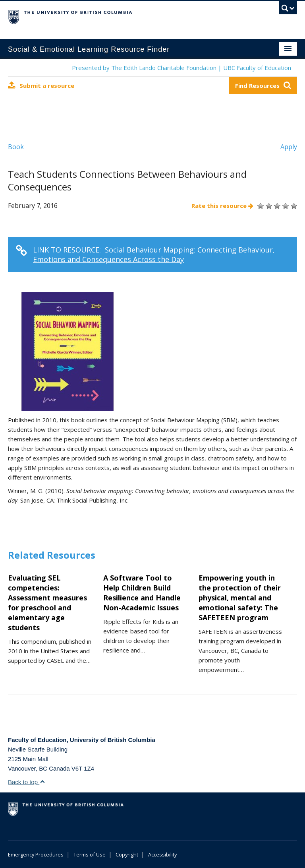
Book (16, 147)
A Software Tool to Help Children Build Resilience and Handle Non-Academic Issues (142, 593)
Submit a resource (41, 85)
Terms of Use (90, 854)
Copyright (127, 854)
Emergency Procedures (36, 854)
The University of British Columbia (131, 16)
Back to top (27, 782)
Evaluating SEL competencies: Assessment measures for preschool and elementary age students (47, 603)
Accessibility (162, 854)
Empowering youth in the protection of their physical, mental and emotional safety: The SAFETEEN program (240, 598)
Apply (289, 147)
